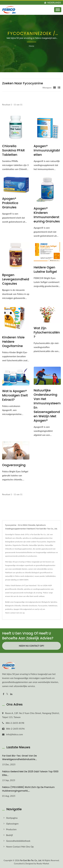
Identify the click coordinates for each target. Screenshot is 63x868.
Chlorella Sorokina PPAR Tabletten (13, 150)
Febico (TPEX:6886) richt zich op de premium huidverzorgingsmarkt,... (28, 789)
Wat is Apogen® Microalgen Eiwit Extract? (15, 395)
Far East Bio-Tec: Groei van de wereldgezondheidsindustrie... (19, 758)
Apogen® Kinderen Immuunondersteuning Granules (47, 215)
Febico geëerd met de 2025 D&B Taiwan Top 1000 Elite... (30, 773)
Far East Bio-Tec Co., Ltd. (31, 860)
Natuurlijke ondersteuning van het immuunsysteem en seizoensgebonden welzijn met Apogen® (47, 405)
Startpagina (12, 818)
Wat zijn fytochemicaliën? (47, 332)
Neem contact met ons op (15, 613)
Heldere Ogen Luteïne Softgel (45, 270)
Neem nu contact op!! (31, 646)
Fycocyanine (43, 606)
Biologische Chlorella (13, 606)
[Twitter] (7, 694)
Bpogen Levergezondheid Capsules (16, 279)
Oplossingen (12, 824)
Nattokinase (53, 606)
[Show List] (59, 88)
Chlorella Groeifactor (29, 606)
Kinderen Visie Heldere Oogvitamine (13, 342)
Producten (11, 829)
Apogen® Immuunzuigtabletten (47, 150)
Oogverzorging (14, 465)
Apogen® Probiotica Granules (10, 203)
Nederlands (54, 3)
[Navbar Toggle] (58, 10)
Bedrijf (9, 835)
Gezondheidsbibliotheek (18, 841)
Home (31, 46)
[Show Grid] (55, 88)
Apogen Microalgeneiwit (23, 609)
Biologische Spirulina (49, 602)
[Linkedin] (11, 694)
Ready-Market (43, 863)
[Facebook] (3, 694)
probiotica (9, 609)
